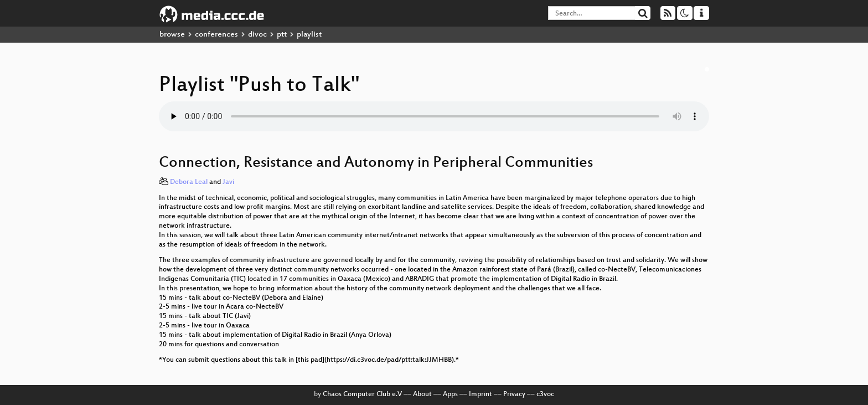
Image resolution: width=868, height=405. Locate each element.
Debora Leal (189, 182)
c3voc (545, 394)
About (422, 394)
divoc (257, 35)
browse (172, 35)
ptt (282, 35)
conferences (216, 35)
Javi (228, 182)
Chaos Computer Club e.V (362, 394)
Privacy (514, 394)
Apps (450, 394)
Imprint (480, 394)
